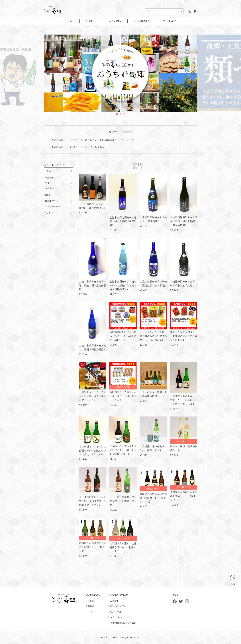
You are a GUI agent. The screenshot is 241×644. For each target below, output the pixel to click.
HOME (69, 21)
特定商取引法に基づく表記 (123, 623)
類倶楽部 (49, 188)
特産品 (47, 195)
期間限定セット (53, 201)
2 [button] (120, 114)
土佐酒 (47, 171)
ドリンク (49, 213)
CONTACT (169, 21)
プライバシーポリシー (121, 617)
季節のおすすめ (53, 177)
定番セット (51, 183)
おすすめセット (53, 206)
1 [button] (117, 114)
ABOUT (90, 21)
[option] (120, 73)
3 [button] (124, 114)
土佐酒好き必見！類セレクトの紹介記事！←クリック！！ (102, 140)
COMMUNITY (142, 21)
